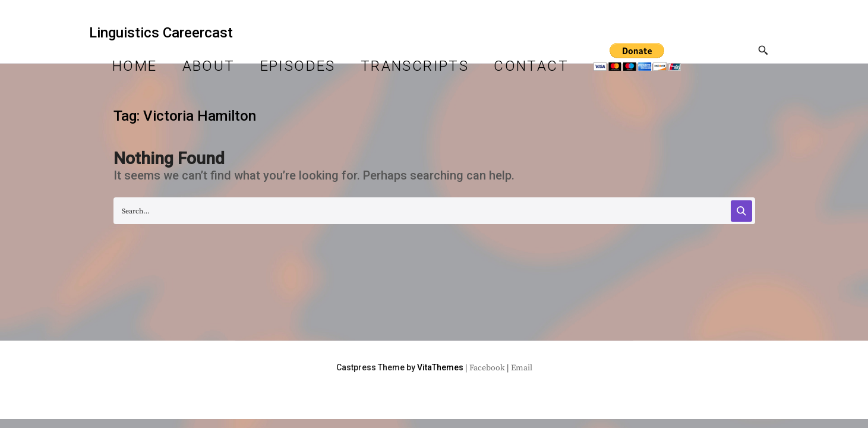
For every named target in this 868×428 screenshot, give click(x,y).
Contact (531, 66)
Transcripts (415, 66)
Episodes (298, 66)
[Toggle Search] (763, 51)
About (209, 66)
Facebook (487, 368)
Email (522, 368)
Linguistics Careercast (161, 33)
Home (135, 66)
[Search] (741, 211)
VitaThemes (440, 367)
